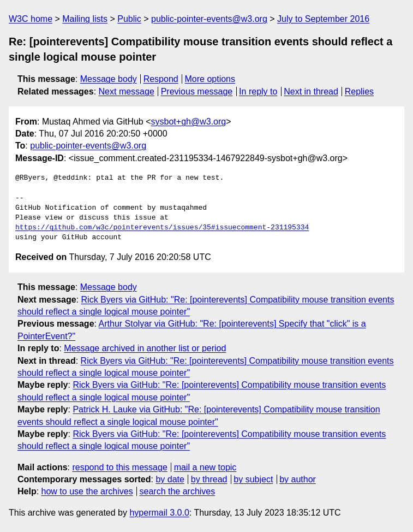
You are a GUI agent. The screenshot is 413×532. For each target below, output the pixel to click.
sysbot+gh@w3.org (189, 122)
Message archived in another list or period (145, 348)
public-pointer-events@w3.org (209, 19)
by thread (209, 479)
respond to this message (119, 467)
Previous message (197, 91)
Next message (127, 91)
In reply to (258, 91)
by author (298, 479)
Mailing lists (85, 19)
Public (129, 19)
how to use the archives (87, 491)
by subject (253, 479)
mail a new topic (205, 467)
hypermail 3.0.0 (159, 513)
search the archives (178, 491)
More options (210, 79)
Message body (109, 79)
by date (170, 479)
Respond (161, 79)
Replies (359, 91)
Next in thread (311, 91)
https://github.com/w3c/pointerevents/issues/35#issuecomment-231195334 (162, 228)
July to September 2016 (323, 19)
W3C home (31, 19)
